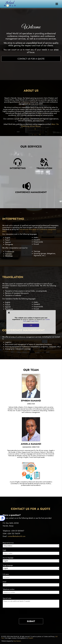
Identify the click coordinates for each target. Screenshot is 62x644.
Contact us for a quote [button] (31, 59)
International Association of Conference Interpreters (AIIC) (29, 230)
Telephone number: (9, 589)
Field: (4, 550)
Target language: (8, 565)
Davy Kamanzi (17, 641)
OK (31, 325)
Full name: (6, 574)
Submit (31, 621)
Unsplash (31, 638)
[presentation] (31, 614)
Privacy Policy (34, 321)
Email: (5, 582)
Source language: (8, 558)
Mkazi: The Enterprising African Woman (40, 125)
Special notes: (7, 598)
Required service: (8, 543)
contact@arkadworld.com (16, 536)
